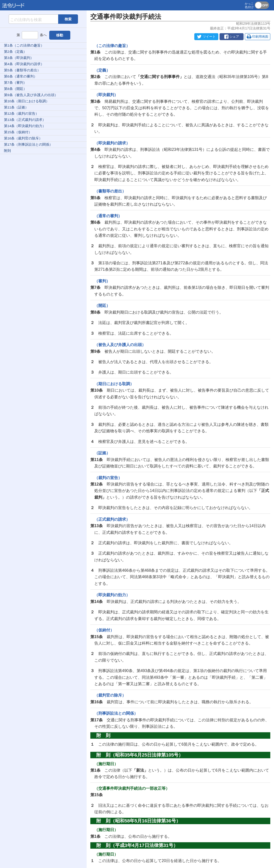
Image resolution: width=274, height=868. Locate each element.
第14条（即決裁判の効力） (25, 126)
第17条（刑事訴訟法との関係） (28, 145)
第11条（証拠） (16, 107)
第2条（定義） (15, 52)
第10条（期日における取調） (27, 101)
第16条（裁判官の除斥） (23, 138)
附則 (7, 151)
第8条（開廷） (15, 89)
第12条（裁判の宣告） (21, 114)
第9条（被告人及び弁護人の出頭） (31, 95)
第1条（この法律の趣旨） (24, 45)
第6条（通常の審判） (21, 76)
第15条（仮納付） (18, 132)
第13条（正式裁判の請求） (25, 120)
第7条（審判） (15, 83)
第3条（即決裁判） (19, 58)
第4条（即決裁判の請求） (24, 64)
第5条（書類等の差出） (22, 70)
